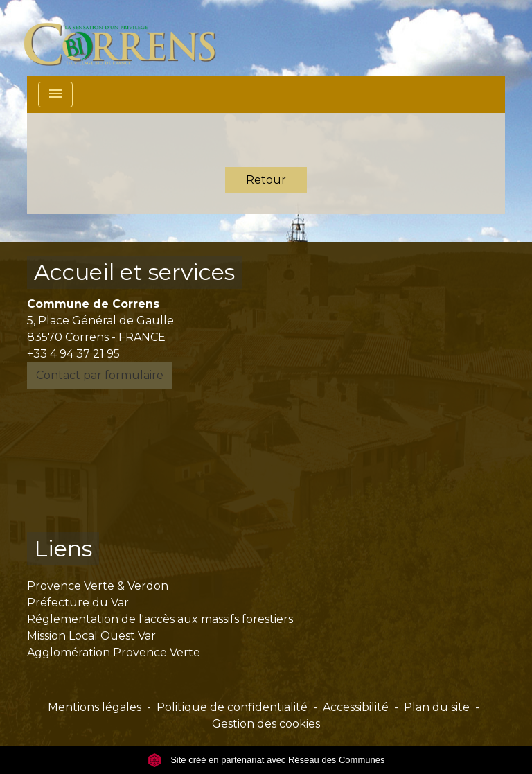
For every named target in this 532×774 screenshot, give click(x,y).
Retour (266, 180)
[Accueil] (128, 38)
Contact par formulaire (100, 375)
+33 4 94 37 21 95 (73, 354)
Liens (63, 548)
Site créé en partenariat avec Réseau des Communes (266, 760)
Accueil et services (134, 272)
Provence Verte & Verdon (98, 586)
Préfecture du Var (78, 603)
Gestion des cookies (266, 724)
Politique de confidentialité (232, 707)
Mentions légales (95, 707)
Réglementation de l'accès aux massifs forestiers (160, 619)
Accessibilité (356, 707)
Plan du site (437, 707)
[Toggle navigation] (55, 95)
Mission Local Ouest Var (91, 636)
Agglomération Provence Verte (114, 652)
